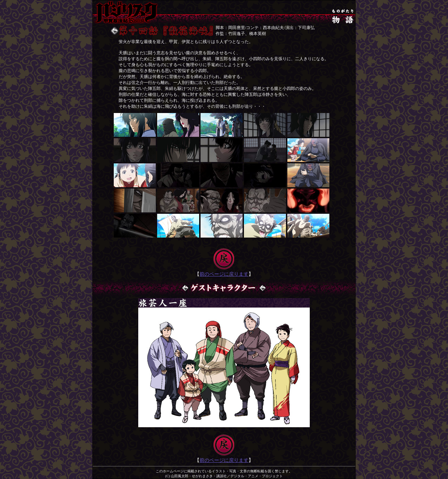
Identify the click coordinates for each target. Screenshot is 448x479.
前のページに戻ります (224, 274)
